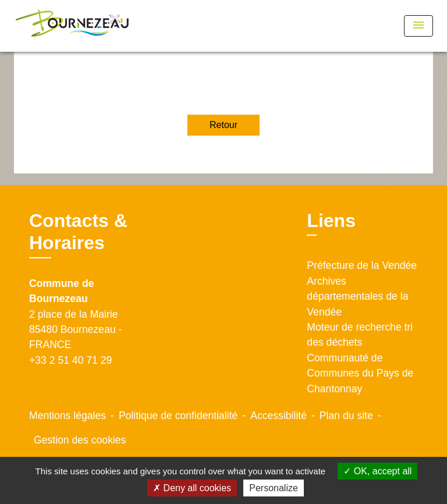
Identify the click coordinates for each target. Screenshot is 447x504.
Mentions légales (68, 416)
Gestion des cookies (80, 440)
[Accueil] (72, 26)
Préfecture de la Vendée (362, 265)
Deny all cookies (192, 488)
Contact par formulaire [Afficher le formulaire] (84, 376)
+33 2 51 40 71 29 (70, 360)
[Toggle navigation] (418, 26)
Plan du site (346, 416)
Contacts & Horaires (78, 232)
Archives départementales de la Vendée (357, 297)
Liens (331, 221)
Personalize (274, 488)
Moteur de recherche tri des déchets (360, 335)
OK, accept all (377, 471)
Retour (223, 125)
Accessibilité (279, 416)
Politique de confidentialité (178, 416)
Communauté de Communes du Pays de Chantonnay (360, 373)
